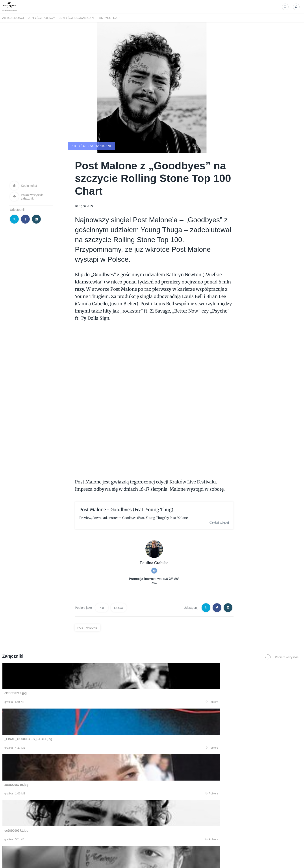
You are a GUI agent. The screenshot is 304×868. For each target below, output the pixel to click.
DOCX (119, 607)
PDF (102, 607)
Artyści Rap (109, 18)
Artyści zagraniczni (77, 18)
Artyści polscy (42, 18)
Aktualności (13, 18)
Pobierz (66, 702)
